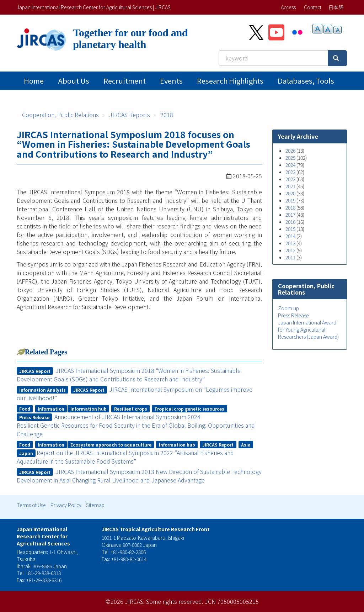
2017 (290, 215)
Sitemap (95, 505)
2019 (290, 200)
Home (34, 81)
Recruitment (125, 81)
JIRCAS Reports (130, 115)
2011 (290, 257)
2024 (290, 165)
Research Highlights (230, 81)
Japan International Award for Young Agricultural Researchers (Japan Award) (308, 329)
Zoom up (288, 308)
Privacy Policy (66, 505)
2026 (290, 151)
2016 (290, 222)
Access (288, 7)
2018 (167, 115)
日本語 (336, 7)
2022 (290, 179)
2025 (290, 158)
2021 (290, 186)
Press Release (293, 315)
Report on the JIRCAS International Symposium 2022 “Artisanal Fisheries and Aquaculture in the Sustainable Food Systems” (125, 457)
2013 (290, 243)
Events (171, 81)
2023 (290, 172)
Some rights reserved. (175, 601)
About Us (74, 81)
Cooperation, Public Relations (60, 115)
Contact (313, 7)
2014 (290, 236)
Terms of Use (31, 505)
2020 (290, 193)
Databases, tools (306, 81)
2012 (290, 250)
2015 (290, 229)
